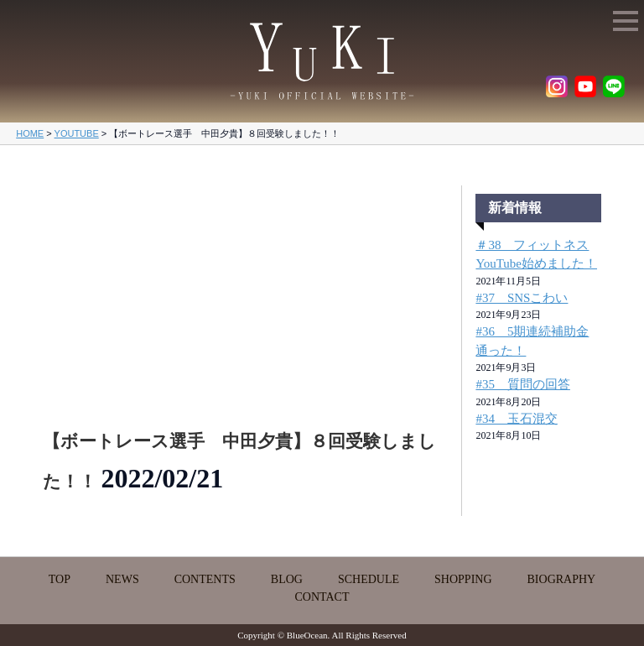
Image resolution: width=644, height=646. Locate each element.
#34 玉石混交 (517, 419)
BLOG (287, 579)
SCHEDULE (369, 579)
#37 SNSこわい (522, 298)
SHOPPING (463, 579)
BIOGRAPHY (562, 579)
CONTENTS (205, 579)
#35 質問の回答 (523, 384)
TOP (60, 579)
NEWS (122, 579)
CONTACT (322, 597)
